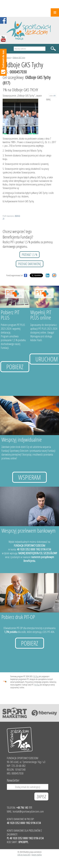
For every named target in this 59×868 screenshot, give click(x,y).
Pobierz (15, 367)
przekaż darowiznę (30, 264)
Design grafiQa (37, 855)
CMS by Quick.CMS (24, 855)
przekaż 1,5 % (29, 255)
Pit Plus (36, 676)
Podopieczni (7, 58)
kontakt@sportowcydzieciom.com (28, 811)
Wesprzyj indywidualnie (22, 440)
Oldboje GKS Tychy (19, 58)
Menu (55, 12)
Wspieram (29, 477)
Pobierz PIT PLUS (10, 315)
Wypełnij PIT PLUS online (41, 315)
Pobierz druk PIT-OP (18, 617)
